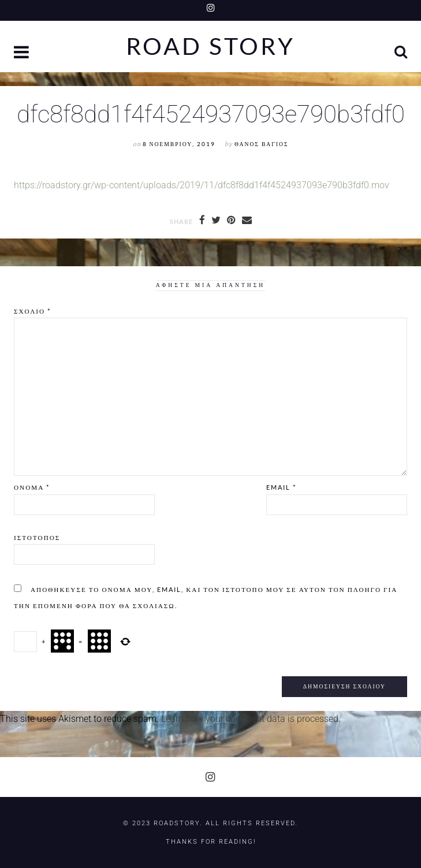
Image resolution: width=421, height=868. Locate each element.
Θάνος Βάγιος (261, 144)
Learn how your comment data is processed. (251, 719)
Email (281, 487)
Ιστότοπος (37, 537)
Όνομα (32, 487)
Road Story (210, 46)
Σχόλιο (32, 311)
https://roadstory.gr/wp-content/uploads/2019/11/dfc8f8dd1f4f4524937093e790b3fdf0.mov (202, 185)
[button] (23, 53)
